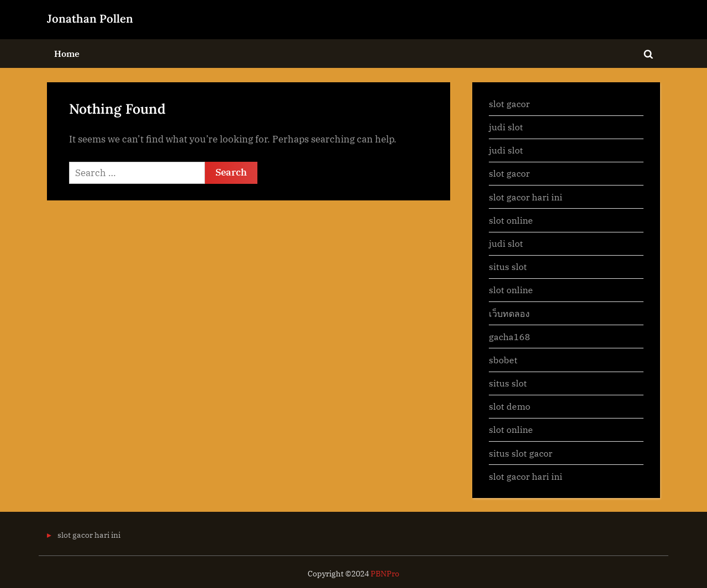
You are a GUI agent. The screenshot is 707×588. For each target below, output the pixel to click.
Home (67, 53)
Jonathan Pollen (90, 18)
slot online (511, 220)
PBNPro (385, 574)
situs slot (508, 266)
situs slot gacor (521, 453)
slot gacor (509, 104)
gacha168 (510, 337)
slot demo (510, 406)
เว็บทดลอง (509, 313)
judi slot (506, 127)
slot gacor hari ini (526, 197)
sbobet (503, 360)
